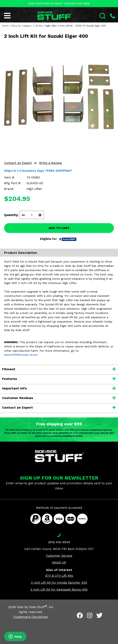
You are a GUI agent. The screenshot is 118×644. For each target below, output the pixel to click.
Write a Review (51, 163)
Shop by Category (22, 26)
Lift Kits (39, 26)
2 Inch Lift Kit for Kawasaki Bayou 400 (59, 590)
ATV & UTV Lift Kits (59, 576)
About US (59, 562)
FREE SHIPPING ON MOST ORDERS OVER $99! (59, 4)
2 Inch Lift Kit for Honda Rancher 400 (59, 583)
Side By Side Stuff (32, 607)
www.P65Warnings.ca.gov (21, 355)
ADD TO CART (59, 228)
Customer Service (59, 556)
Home (5, 26)
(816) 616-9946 (59, 542)
